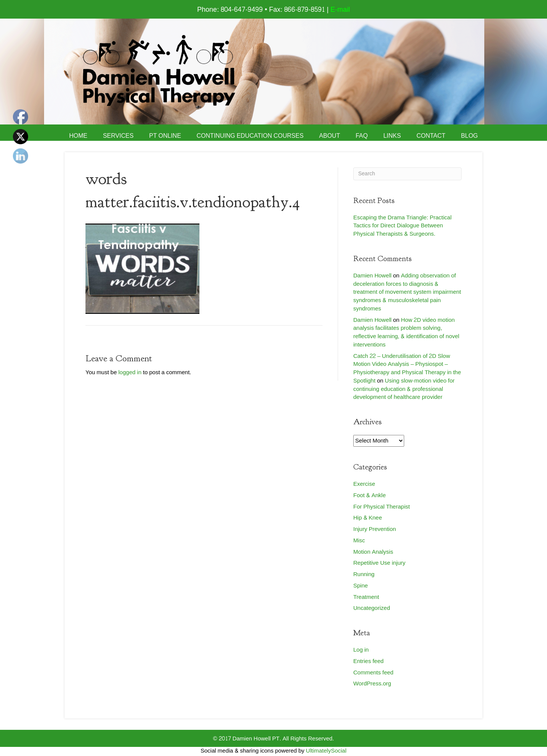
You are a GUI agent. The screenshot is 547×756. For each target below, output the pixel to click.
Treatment (366, 597)
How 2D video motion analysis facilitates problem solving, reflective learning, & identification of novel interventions (406, 332)
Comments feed (373, 673)
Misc (359, 541)
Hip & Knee (368, 518)
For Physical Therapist (382, 507)
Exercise (364, 484)
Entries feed (368, 661)
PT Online (165, 136)
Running (364, 574)
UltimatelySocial (326, 751)
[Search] (407, 174)
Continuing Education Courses (250, 136)
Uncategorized (372, 608)
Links (392, 136)
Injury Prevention (375, 529)
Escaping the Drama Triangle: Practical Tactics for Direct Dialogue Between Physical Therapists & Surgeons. (402, 226)
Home (78, 136)
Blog (470, 136)
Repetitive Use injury (379, 563)
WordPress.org (372, 684)
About (330, 136)
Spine (360, 586)
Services (118, 136)
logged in (130, 372)
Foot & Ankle (370, 495)
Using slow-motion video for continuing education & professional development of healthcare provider (404, 389)
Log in (361, 650)
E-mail (340, 10)
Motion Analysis (373, 552)
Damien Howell (372, 276)
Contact (431, 136)
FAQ (362, 136)
